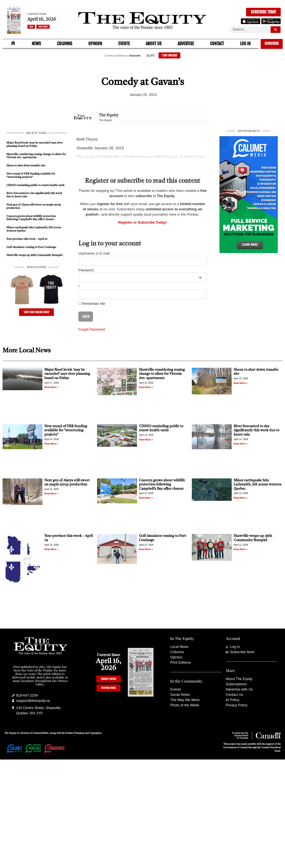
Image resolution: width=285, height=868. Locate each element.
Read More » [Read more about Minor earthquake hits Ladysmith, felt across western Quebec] (241, 498)
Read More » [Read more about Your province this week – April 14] (51, 549)
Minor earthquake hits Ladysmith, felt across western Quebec (258, 485)
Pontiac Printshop (75, 733)
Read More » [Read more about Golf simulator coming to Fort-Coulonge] (146, 549)
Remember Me (92, 304)
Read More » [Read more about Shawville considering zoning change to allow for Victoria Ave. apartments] (146, 387)
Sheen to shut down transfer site (26, 166)
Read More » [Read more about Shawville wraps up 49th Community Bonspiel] (241, 549)
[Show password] (200, 277)
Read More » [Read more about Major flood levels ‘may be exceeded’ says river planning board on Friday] (51, 387)
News (36, 44)
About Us (154, 44)
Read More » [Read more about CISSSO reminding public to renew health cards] (146, 440)
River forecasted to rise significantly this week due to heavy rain (256, 430)
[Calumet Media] (249, 252)
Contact (217, 44)
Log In (245, 44)
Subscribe (272, 43)
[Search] (275, 30)
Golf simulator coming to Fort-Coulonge (31, 247)
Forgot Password (92, 329)
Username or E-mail (94, 253)
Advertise (186, 44)
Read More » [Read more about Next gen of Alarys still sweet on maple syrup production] (51, 494)
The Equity (109, 115)
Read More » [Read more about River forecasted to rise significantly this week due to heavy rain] (241, 444)
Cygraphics (96, 733)
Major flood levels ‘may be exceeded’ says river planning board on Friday (67, 374)
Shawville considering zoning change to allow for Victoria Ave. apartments (162, 374)
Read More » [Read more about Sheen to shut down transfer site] (241, 383)
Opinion (95, 44)
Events (124, 44)
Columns (65, 44)
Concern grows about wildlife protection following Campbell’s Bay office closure (162, 485)
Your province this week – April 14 (27, 239)
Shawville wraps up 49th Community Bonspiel (34, 255)
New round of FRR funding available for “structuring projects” (66, 430)
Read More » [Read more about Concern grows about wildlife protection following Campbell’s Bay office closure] (146, 498)
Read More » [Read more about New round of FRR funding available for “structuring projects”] (51, 444)
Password (86, 270)
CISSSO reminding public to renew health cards (35, 185)
